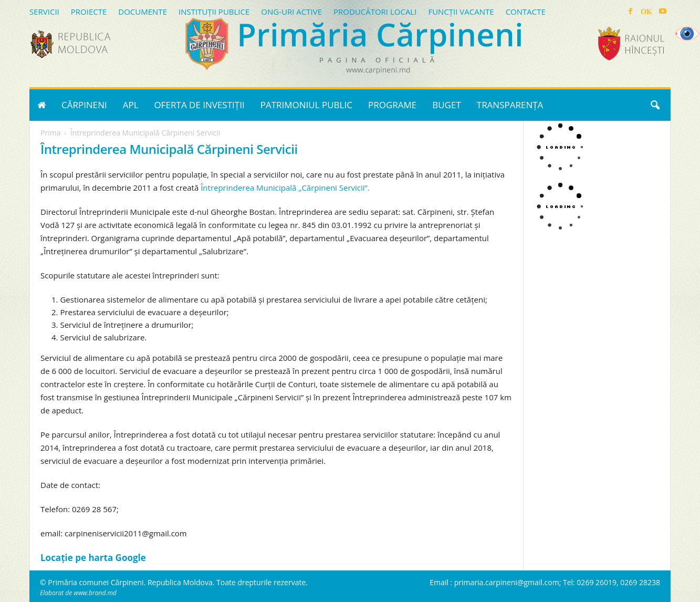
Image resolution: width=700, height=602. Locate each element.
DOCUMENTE (143, 12)
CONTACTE (526, 12)
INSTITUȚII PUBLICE (214, 12)
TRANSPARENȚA (510, 105)
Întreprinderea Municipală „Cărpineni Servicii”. (285, 188)
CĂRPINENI (84, 105)
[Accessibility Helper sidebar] (687, 34)
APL (131, 105)
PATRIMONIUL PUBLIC (306, 105)
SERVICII (44, 12)
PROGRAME (392, 105)
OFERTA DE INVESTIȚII (200, 105)
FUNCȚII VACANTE (461, 12)
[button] (655, 105)
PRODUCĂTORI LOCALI (375, 12)
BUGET (447, 105)
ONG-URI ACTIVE (291, 12)
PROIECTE (89, 12)
